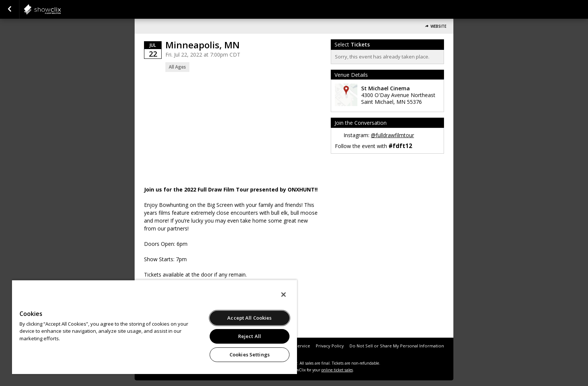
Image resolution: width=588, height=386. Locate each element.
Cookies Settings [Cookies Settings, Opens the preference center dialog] (250, 355)
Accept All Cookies (249, 318)
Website (438, 26)
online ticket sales (337, 370)
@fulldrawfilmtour (392, 135)
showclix (61, 9)
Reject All (250, 336)
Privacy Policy (330, 346)
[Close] (283, 295)
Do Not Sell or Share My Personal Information (397, 346)
